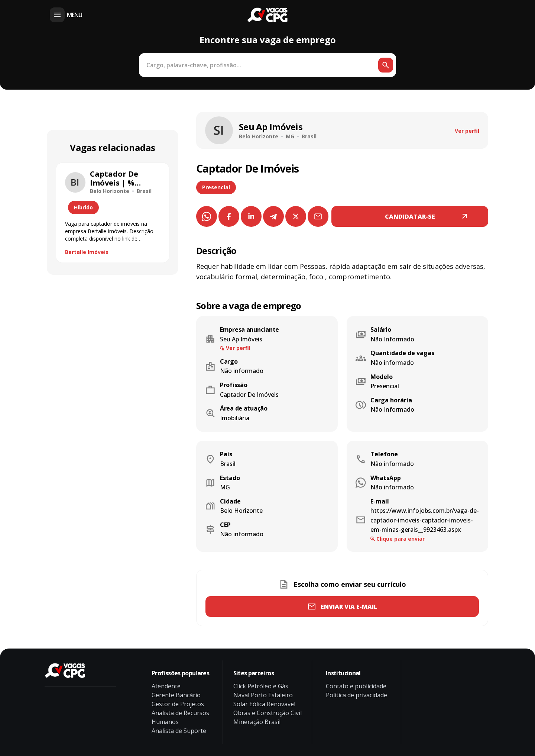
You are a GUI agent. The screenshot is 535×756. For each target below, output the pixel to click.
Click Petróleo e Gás (261, 686)
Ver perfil (467, 131)
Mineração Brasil (257, 722)
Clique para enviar (401, 539)
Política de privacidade (356, 695)
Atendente (166, 686)
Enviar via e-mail (349, 607)
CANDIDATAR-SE (410, 216)
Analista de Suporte (179, 731)
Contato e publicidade (356, 686)
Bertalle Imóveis (87, 252)
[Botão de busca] (386, 65)
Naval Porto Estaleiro (263, 695)
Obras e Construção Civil (267, 713)
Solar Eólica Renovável (264, 704)
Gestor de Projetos (178, 704)
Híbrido (83, 207)
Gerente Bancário (176, 695)
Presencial (216, 187)
